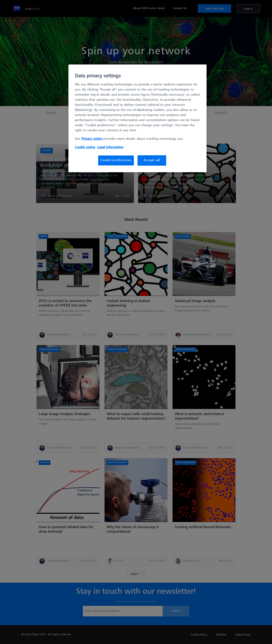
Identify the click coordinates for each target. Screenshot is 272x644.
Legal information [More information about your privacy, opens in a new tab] (110, 147)
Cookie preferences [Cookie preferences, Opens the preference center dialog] (116, 160)
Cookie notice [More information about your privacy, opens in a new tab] (85, 147)
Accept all (152, 160)
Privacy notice (92, 139)
